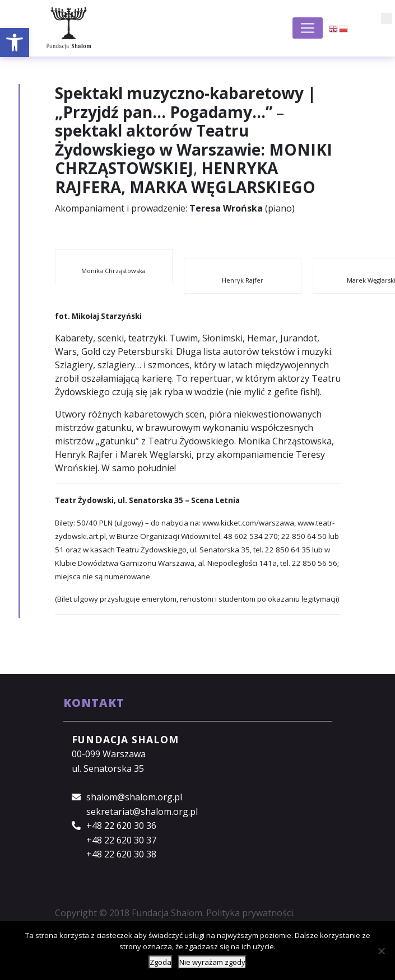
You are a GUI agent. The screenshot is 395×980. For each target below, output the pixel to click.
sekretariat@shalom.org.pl (142, 812)
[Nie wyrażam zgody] (381, 951)
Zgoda (161, 962)
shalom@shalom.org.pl (134, 797)
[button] (15, 43)
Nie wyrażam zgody (212, 962)
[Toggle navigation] (308, 28)
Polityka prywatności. (250, 913)
